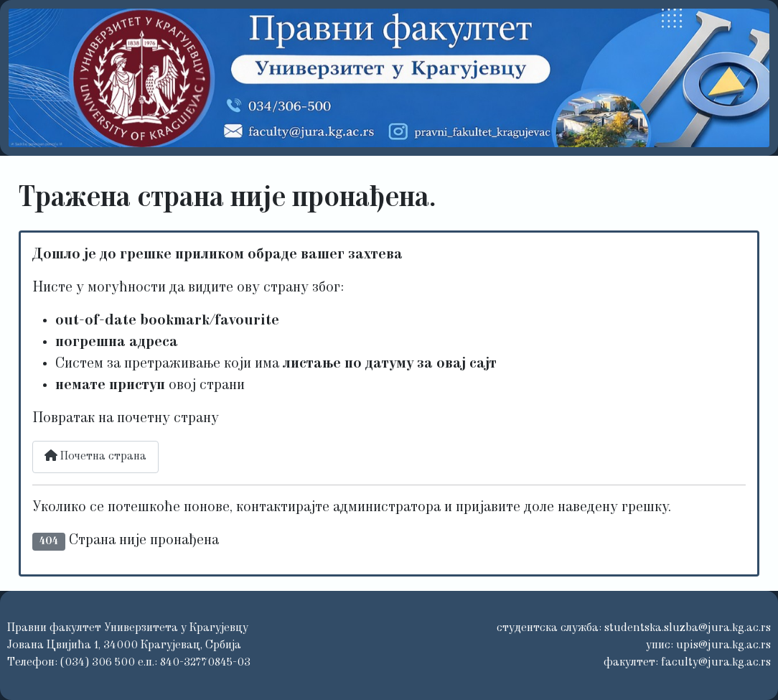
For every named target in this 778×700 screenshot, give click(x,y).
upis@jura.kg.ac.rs (723, 645)
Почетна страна (95, 456)
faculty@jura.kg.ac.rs (716, 663)
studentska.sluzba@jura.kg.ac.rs (688, 628)
